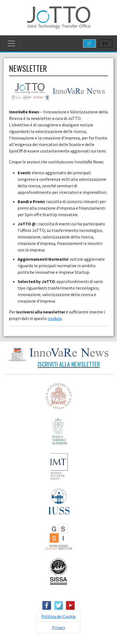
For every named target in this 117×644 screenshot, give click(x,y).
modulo (55, 318)
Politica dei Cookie (58, 616)
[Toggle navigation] (11, 43)
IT (89, 43)
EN (105, 43)
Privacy (58, 627)
